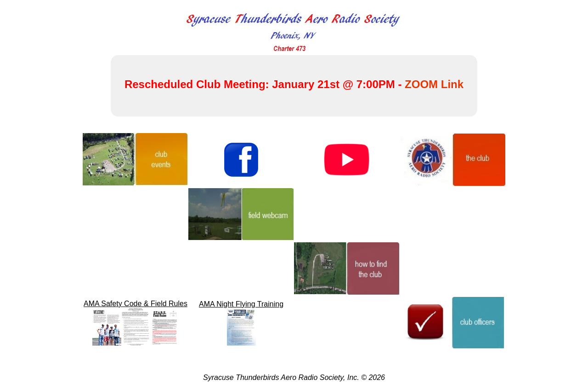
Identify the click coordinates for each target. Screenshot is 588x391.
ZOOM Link (434, 84)
